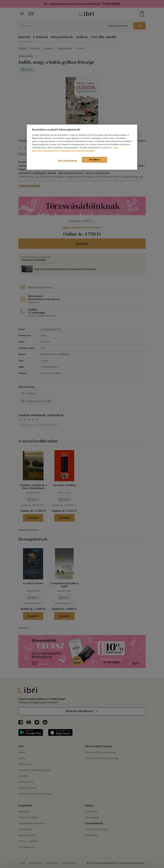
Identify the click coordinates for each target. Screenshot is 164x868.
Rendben (95, 160)
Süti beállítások (67, 161)
